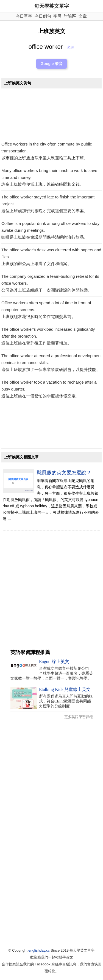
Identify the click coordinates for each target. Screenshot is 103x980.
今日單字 (24, 16)
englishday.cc (39, 950)
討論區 (70, 16)
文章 (83, 16)
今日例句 (43, 16)
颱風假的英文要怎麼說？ (64, 473)
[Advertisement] (51, 113)
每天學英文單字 (52, 6)
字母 (57, 16)
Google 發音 (51, 64)
